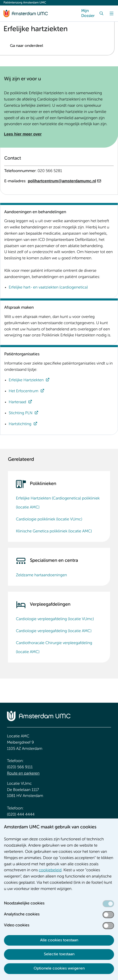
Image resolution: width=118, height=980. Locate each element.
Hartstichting (20, 424)
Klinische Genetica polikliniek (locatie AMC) (54, 531)
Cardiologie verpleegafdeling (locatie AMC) (54, 631)
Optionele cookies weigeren (59, 969)
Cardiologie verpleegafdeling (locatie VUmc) (55, 619)
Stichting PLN (21, 413)
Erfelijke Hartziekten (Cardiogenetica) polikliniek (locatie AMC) (58, 503)
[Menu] (112, 13)
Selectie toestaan (59, 954)
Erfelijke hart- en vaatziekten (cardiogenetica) (48, 288)
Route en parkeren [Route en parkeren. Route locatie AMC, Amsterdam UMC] (23, 774)
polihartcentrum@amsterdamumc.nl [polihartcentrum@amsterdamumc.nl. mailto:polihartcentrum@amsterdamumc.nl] (62, 181)
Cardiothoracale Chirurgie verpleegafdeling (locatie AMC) (54, 648)
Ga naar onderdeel (27, 46)
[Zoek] (102, 13)
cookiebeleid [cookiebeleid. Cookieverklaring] (50, 870)
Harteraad (17, 402)
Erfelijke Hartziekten (26, 380)
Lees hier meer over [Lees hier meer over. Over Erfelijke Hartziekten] (23, 134)
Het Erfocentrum (24, 391)
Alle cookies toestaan (59, 940)
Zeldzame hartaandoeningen (41, 575)
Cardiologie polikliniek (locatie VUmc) (49, 519)
